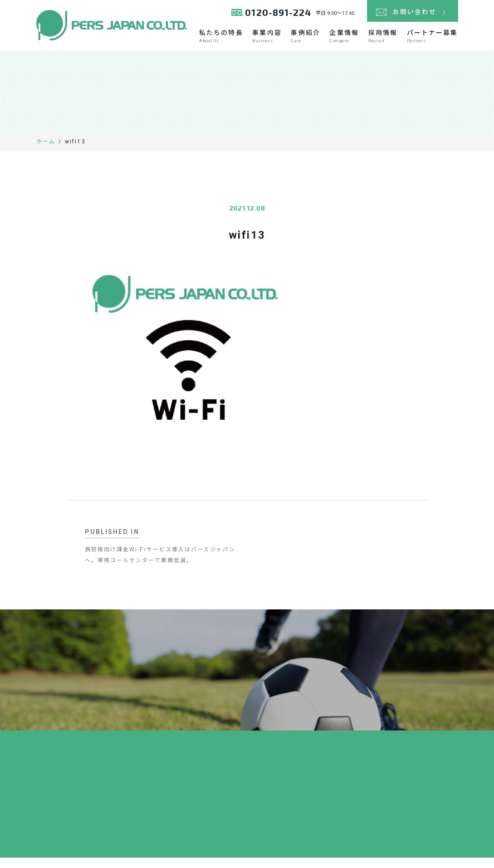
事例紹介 (307, 42)
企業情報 (345, 42)
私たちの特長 (223, 42)
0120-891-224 (276, 13)
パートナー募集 (433, 42)
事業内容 (268, 42)
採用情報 (384, 42)
